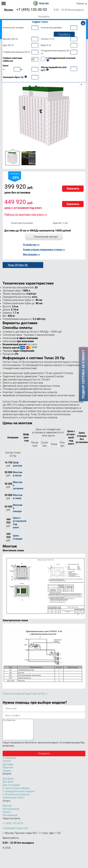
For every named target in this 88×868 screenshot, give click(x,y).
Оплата (7, 765)
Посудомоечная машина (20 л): (55, 52)
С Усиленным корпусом (16, 799)
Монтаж (7, 810)
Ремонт (7, 816)
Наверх (80, 3)
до (22, 69)
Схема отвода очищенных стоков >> (44, 250)
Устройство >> (31, 245)
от (4, 69)
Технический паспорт (46, 237)
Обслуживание (11, 813)
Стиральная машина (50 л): (17, 52)
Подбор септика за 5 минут (83, 374)
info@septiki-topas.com (15, 832)
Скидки (7, 775)
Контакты (44, 17)
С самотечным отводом (16, 792)
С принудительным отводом (19, 795)
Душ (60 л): (8, 45)
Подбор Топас (40, 22)
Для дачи (8, 786)
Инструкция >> (31, 254)
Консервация (10, 819)
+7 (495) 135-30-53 (32, 10)
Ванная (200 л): (10, 39)
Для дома (8, 783)
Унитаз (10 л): (48, 39)
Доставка (8, 768)
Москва (9, 10)
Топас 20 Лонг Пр (18, 265)
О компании (9, 762)
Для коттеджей (11, 789)
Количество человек (13, 28)
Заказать (73, 188)
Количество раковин (51, 28)
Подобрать (64, 34)
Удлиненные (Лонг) (14, 802)
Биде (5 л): (46, 45)
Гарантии (8, 772)
